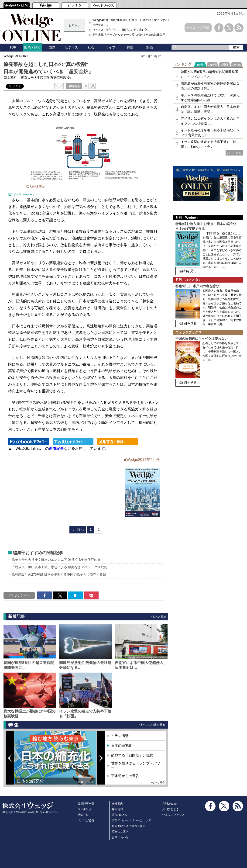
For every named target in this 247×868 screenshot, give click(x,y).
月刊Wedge (169, 804)
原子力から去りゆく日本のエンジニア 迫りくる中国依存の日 (56, 560)
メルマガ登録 (199, 28)
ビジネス (72, 47)
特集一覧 (83, 815)
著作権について (122, 815)
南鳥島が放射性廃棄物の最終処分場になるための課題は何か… (210, 86)
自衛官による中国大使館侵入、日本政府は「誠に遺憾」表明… (210, 109)
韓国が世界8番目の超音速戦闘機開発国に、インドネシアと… (209, 74)
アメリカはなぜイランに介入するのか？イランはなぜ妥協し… (210, 121)
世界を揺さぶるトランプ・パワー (136, 766)
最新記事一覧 (86, 804)
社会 (91, 47)
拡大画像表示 (35, 187)
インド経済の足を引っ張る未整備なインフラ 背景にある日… (210, 133)
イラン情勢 (120, 736)
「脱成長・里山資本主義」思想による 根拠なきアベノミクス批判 (59, 567)
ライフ (110, 47)
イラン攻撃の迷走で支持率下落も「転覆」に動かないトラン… (209, 144)
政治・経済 (32, 48)
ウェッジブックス (173, 815)
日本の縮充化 (30, 781)
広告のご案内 (120, 832)
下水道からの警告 (125, 776)
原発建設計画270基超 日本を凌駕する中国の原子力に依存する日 (59, 574)
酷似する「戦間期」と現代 (132, 755)
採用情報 (117, 809)
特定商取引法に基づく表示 (129, 826)
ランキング (85, 809)
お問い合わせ (120, 837)
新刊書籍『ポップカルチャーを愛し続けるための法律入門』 (130, 35)
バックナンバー (19, 595)
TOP (13, 47)
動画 (150, 47)
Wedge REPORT (16, 56)
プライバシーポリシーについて (131, 820)
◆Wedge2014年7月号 (142, 460)
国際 (52, 47)
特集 (130, 47)
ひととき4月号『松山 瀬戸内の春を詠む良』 (121, 30)
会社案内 (117, 804)
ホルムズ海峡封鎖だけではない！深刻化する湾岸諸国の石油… (210, 98)
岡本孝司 (38, 78)
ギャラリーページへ (26, 195)
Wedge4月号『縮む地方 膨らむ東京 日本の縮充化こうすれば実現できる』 (132, 22)
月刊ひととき (171, 809)
